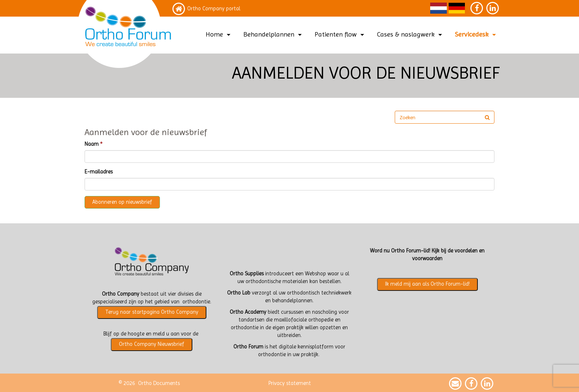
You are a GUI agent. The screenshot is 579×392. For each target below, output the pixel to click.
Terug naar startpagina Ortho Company (152, 312)
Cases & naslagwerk (410, 34)
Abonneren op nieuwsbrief (122, 202)
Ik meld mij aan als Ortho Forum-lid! (427, 284)
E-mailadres (99, 172)
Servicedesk (476, 34)
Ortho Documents (159, 383)
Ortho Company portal (214, 9)
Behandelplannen (273, 34)
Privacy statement (290, 383)
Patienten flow (340, 34)
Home (219, 34)
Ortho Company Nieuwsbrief (152, 344)
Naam (92, 144)
